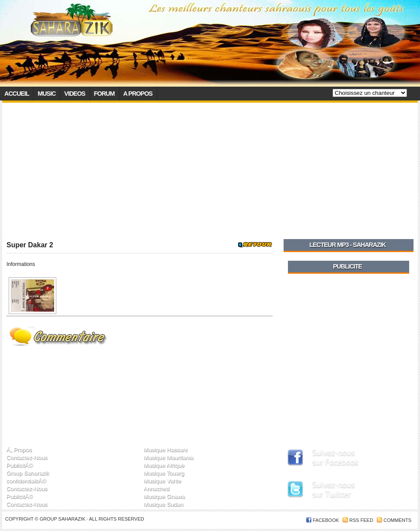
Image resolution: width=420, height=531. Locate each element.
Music (47, 94)
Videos (74, 94)
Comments (397, 520)
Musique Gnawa (164, 496)
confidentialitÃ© (26, 481)
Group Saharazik (28, 473)
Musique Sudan (163, 504)
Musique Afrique (164, 465)
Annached (156, 488)
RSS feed (361, 520)
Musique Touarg (164, 473)
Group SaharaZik (63, 519)
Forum (104, 94)
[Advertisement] (210, 168)
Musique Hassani (165, 449)
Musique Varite (162, 481)
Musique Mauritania (168, 457)
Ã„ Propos (19, 449)
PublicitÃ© (20, 465)
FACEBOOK (326, 520)
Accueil (17, 94)
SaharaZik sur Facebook (342, 458)
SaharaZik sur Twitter (342, 491)
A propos (138, 94)
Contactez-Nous (27, 457)
